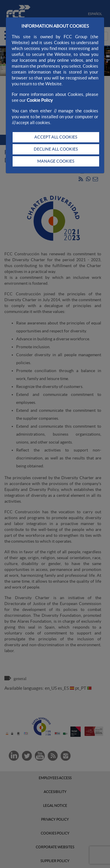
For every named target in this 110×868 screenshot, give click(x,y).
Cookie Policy (40, 100)
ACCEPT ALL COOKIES (56, 137)
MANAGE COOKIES (56, 161)
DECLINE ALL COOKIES (56, 149)
